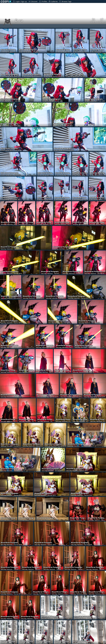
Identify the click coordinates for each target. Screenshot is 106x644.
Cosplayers (102, 20)
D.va (19, 20)
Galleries (93, 20)
